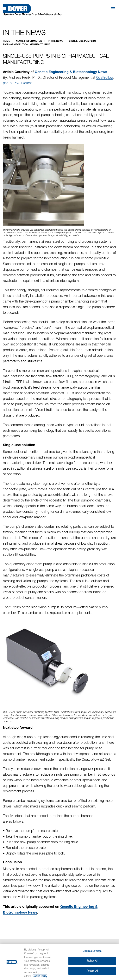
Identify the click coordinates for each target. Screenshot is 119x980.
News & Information (29, 41)
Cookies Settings (92, 951)
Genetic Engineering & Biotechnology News (71, 72)
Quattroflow (105, 77)
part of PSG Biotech (18, 83)
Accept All (92, 971)
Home (7, 41)
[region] (59, 962)
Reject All (92, 961)
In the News (56, 41)
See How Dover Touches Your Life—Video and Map (32, 14)
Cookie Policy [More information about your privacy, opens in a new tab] (40, 976)
